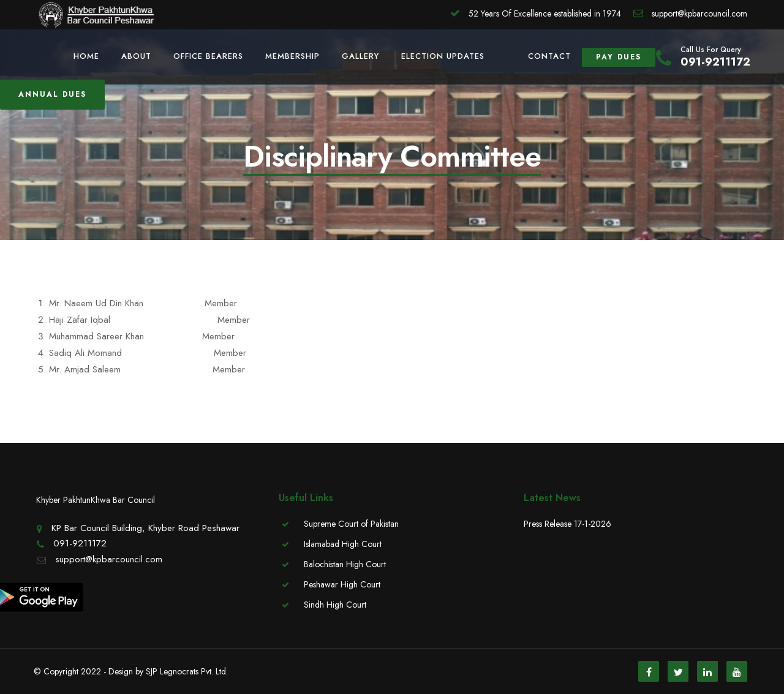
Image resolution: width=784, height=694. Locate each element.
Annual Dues (52, 94)
